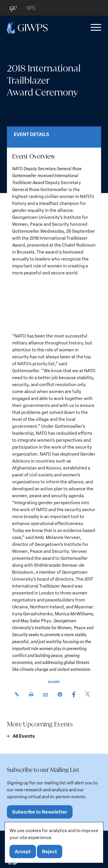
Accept (23, 851)
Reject (50, 851)
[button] (95, 27)
